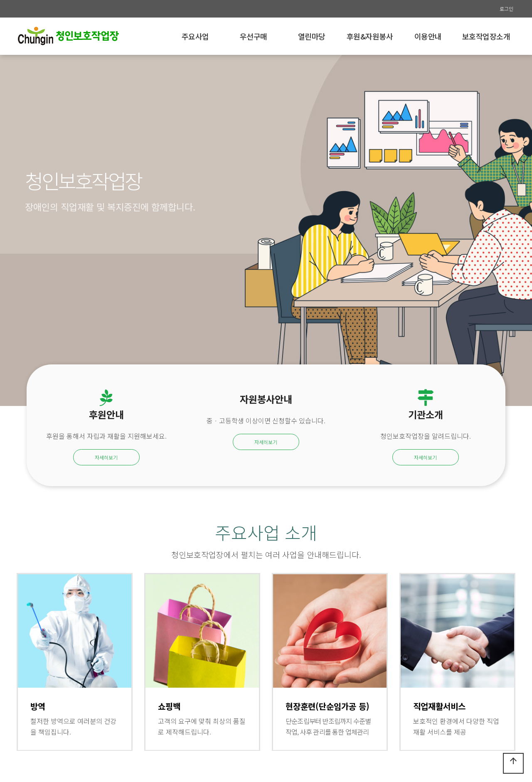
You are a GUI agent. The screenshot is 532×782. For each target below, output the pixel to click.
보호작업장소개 (486, 36)
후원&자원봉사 (370, 36)
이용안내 (428, 36)
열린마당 (312, 36)
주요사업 (195, 36)
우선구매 (254, 36)
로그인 (506, 9)
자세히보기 (106, 457)
